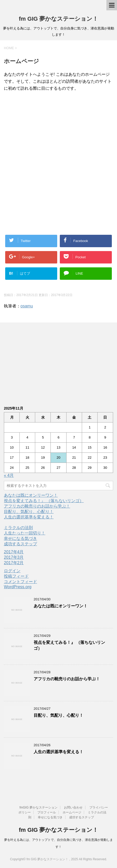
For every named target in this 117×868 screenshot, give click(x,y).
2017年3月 (14, 557)
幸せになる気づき (20, 538)
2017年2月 (14, 563)
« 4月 (9, 475)
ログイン (12, 571)
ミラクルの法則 (18, 528)
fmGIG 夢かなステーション (38, 807)
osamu (27, 306)
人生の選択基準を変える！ (29, 517)
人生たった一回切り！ (25, 533)
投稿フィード (16, 576)
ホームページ (72, 812)
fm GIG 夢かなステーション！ (58, 19)
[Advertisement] (58, 129)
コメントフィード (20, 582)
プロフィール (47, 812)
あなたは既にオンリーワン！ (31, 495)
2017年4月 (14, 552)
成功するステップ (20, 544)
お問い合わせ (73, 807)
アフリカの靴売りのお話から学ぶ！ (37, 506)
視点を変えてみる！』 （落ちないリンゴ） (44, 501)
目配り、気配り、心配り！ (29, 512)
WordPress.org (18, 587)
